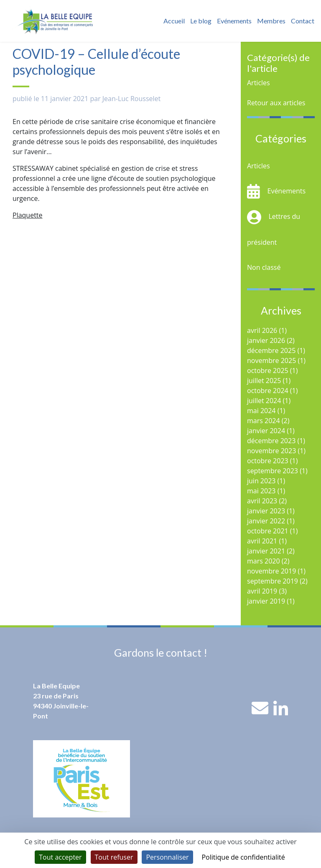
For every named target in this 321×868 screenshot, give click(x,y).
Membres (271, 21)
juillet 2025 (264, 381)
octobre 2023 (268, 461)
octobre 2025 (268, 371)
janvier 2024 (266, 431)
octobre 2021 (268, 531)
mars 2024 (264, 421)
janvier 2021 (266, 551)
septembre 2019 (273, 581)
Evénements (234, 21)
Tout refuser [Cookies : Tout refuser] (114, 857)
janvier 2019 (266, 601)
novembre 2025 (271, 360)
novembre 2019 (271, 571)
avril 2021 (262, 541)
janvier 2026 (266, 340)
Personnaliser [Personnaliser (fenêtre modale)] (167, 857)
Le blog (201, 21)
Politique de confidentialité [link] (243, 857)
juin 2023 (261, 481)
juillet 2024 (264, 401)
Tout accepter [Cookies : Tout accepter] (60, 857)
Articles (259, 83)
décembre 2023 (271, 441)
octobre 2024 (268, 391)
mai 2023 (261, 491)
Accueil (174, 21)
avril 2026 (262, 330)
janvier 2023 (266, 511)
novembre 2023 (271, 451)
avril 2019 (262, 591)
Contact (303, 21)
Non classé (264, 267)
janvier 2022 (266, 521)
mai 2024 (261, 411)
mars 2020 (264, 561)
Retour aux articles (276, 103)
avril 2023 (262, 501)
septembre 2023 (273, 471)
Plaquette (28, 215)
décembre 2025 (271, 350)
